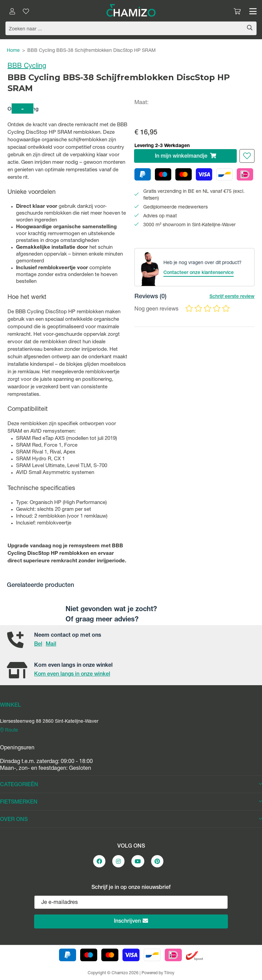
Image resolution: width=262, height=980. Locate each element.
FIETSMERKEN (131, 802)
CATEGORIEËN (131, 785)
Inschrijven (131, 921)
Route (9, 730)
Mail (51, 645)
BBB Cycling (27, 67)
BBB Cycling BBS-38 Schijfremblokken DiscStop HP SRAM (91, 51)
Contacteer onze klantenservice (199, 273)
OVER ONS (131, 820)
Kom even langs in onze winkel (72, 675)
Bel (38, 645)
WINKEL (10, 706)
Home (13, 51)
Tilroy (169, 973)
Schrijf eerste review (232, 297)
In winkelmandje (186, 156)
